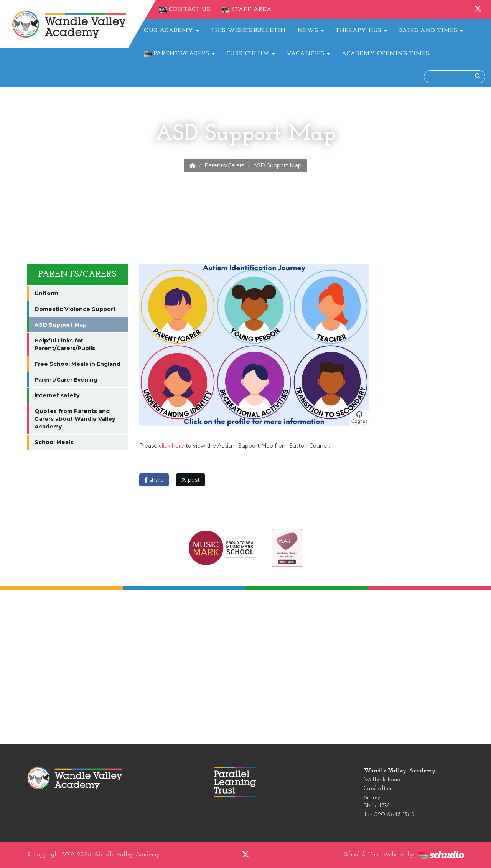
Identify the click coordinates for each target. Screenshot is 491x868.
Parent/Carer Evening (66, 380)
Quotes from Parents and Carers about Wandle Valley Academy (75, 419)
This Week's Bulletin (248, 31)
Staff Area (247, 10)
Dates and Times (431, 31)
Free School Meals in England (77, 364)
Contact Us (185, 10)
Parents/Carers (179, 54)
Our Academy (171, 31)
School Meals (54, 442)
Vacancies (308, 54)
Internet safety (57, 395)
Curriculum (251, 54)
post (190, 480)
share (154, 480)
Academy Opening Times (385, 54)
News (311, 31)
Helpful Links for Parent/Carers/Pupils (65, 344)
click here (171, 446)
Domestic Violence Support (75, 309)
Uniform (46, 293)
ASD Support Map (61, 325)
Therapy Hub (361, 31)
